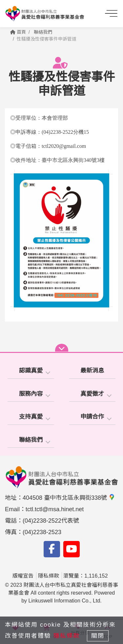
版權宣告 (23, 576)
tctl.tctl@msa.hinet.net (55, 509)
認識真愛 (31, 371)
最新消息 (92, 371)
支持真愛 (31, 417)
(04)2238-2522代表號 (51, 521)
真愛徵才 (92, 394)
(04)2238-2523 (42, 532)
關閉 (98, 636)
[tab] (31, 371)
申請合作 (92, 417)
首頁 (18, 32)
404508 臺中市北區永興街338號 (69, 498)
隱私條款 (49, 576)
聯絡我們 (43, 32)
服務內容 (31, 394)
